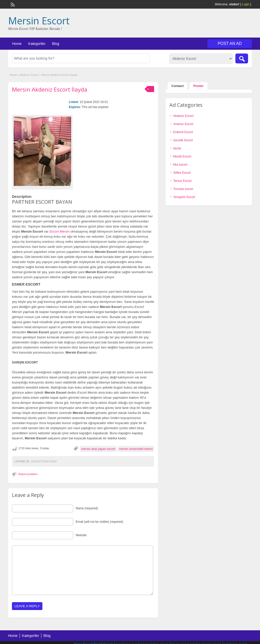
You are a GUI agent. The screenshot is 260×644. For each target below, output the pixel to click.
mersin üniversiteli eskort (136, 449)
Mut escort (180, 165)
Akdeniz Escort (29, 75)
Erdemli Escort (183, 132)
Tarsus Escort (182, 181)
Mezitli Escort (182, 156)
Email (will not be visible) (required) (99, 522)
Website (81, 535)
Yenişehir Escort (184, 197)
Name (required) (87, 508)
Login (246, 4)
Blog (56, 44)
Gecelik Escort (183, 140)
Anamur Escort (183, 124)
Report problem (28, 474)
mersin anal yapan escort (98, 449)
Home (17, 44)
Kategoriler (37, 44)
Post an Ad (230, 43)
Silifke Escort (182, 173)
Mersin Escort (39, 21)
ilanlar (177, 148)
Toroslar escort (183, 189)
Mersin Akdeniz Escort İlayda (50, 89)
